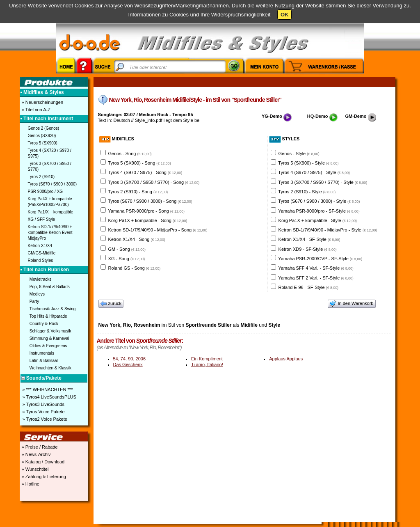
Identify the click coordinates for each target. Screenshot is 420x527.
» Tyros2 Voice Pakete (44, 419)
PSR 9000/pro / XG (46, 191)
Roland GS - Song (135, 268)
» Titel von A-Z (35, 110)
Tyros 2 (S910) (41, 177)
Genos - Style (299, 154)
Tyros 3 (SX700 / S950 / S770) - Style (323, 182)
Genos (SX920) (42, 136)
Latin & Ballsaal (44, 361)
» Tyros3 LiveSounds (43, 404)
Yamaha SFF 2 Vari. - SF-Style (316, 278)
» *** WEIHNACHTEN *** (47, 390)
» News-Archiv (36, 454)
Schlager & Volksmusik (50, 331)
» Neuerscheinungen (42, 102)
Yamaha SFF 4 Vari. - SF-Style (316, 268)
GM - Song (127, 249)
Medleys (37, 294)
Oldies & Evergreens (48, 346)
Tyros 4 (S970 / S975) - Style (314, 172)
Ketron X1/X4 (40, 246)
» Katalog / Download (43, 462)
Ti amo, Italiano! (207, 364)
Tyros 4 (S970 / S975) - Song (145, 172)
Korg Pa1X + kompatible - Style (318, 220)
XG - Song (127, 259)
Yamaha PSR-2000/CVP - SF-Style (320, 259)
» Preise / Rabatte (39, 447)
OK (285, 15)
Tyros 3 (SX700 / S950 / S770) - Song (154, 182)
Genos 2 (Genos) (44, 128)
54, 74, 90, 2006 (130, 359)
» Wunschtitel (35, 469)
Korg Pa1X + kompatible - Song (148, 220)
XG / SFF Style (42, 219)
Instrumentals (42, 353)
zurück (111, 304)
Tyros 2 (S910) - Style (307, 192)
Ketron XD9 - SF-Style (308, 249)
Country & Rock (44, 324)
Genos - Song (130, 154)
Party (34, 301)
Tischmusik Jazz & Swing (52, 309)
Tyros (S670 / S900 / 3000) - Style (319, 201)
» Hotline (30, 484)
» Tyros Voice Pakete (43, 412)
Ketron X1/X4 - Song (137, 239)
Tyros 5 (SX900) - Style (308, 163)
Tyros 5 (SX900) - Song (139, 163)
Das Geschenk (128, 364)
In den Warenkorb (352, 304)
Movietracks (40, 279)
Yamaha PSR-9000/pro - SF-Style (319, 211)
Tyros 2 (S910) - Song (138, 192)
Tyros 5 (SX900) (43, 143)
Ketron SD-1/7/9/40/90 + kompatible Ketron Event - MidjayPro (51, 233)
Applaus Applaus (286, 359)
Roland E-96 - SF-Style (308, 287)
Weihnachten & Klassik (50, 368)
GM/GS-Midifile (42, 253)
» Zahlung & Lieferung (43, 477)
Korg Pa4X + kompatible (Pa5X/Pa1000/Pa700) (50, 202)
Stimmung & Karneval (49, 338)
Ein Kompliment (207, 359)
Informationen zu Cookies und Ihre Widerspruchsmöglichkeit (200, 15)
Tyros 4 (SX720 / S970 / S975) (50, 153)
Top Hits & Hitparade (48, 316)
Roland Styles (41, 260)
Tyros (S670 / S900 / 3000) (52, 184)
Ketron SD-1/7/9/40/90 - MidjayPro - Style (328, 230)
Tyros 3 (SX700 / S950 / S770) (50, 166)
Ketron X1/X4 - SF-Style (309, 239)
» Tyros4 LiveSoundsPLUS (49, 397)
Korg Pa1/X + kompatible (51, 212)
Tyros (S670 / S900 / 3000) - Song (150, 201)
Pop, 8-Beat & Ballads (50, 287)
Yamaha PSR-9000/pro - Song (146, 211)
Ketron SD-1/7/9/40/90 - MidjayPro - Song (158, 230)
